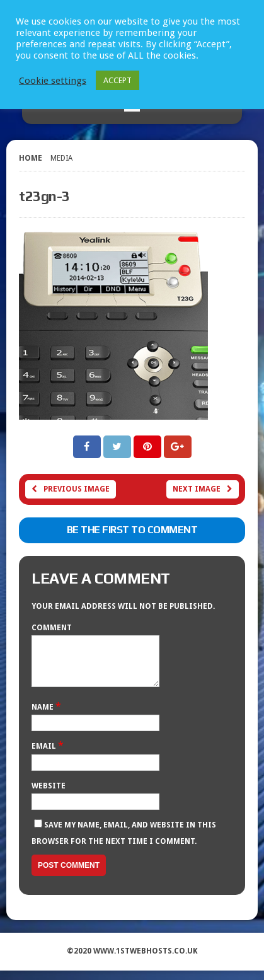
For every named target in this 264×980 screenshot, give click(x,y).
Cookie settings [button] (53, 81)
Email (45, 756)
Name (43, 717)
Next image (203, 489)
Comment (52, 628)
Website (49, 795)
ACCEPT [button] (118, 80)
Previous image (71, 489)
